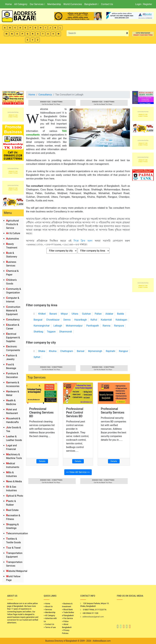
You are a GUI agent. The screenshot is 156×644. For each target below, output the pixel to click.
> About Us (48, 607)
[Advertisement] (78, 67)
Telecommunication (17, 533)
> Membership (50, 612)
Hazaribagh (81, 320)
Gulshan (86, 314)
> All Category (49, 615)
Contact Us (107, 4)
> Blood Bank (67, 610)
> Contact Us (49, 624)
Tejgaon (51, 332)
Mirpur (64, 314)
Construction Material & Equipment (13, 311)
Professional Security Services (113, 411)
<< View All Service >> (78, 472)
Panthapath (93, 326)
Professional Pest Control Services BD (75, 412)
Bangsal (38, 320)
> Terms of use (50, 627)
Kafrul (94, 320)
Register (148, 4)
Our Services (37, 4)
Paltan (98, 314)
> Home (47, 604)
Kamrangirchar (42, 326)
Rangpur (124, 351)
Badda (120, 314)
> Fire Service (67, 618)
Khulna (53, 351)
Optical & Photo (15, 496)
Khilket (42, 314)
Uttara (75, 314)
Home (8, 4)
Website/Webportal (17, 571)
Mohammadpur (74, 326)
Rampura (119, 326)
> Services (48, 610)
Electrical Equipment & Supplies (13, 338)
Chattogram (67, 351)
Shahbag (38, 332)
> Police (65, 621)
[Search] (96, 33)
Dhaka (42, 351)
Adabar (109, 314)
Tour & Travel (13, 548)
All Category (21, 4)
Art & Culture (13, 233)
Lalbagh (58, 326)
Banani (53, 314)
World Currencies (73, 4)
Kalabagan (121, 320)
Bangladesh (91, 4)
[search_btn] (127, 33)
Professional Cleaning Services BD (41, 412)
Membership (54, 4)
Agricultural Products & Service (12, 224)
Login (138, 4)
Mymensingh (95, 351)
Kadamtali (106, 320)
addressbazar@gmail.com (93, 617)
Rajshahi (111, 351)
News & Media (14, 481)
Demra (67, 320)
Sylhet (37, 357)
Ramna (106, 326)
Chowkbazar (53, 320)
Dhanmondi (66, 332)
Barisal (81, 351)
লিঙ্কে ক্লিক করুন (83, 241)
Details (42, 461)
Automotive (12, 239)
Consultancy (13, 320)
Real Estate (12, 510)
